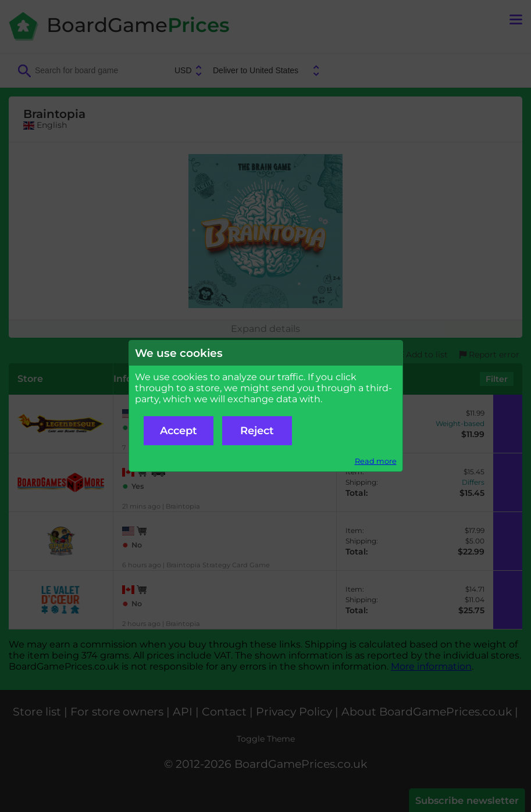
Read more (376, 461)
